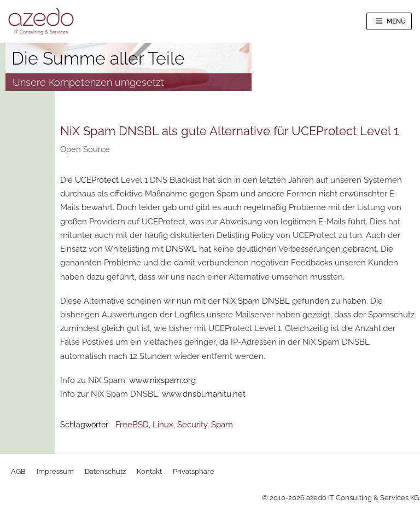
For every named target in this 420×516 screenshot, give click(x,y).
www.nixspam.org (162, 380)
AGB (18, 471)
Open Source (85, 149)
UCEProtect (97, 180)
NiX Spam (241, 301)
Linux (163, 425)
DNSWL (181, 249)
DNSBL (276, 301)
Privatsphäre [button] (194, 471)
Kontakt (149, 471)
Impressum (55, 471)
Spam (222, 425)
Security (192, 425)
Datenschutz (105, 471)
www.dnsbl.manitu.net (204, 394)
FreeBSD (132, 425)
